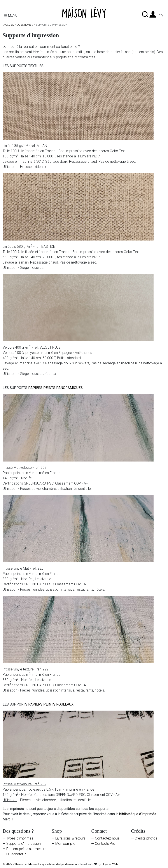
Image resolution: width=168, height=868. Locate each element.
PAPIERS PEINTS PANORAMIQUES (55, 388)
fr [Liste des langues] (161, 16)
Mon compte (65, 844)
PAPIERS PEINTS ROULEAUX (51, 704)
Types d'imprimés (20, 838)
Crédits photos (146, 838)
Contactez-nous (107, 838)
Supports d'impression (24, 844)
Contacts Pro (105, 844)
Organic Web (110, 864)
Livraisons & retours (70, 838)
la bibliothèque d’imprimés (136, 814)
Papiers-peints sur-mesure (26, 849)
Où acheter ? (16, 854)
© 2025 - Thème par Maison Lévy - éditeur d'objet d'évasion (40, 864)
